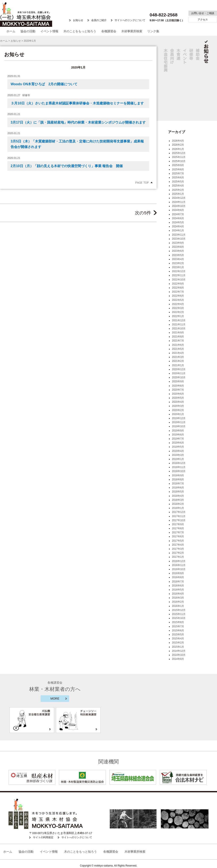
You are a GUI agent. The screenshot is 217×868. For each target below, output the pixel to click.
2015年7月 (178, 626)
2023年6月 (178, 251)
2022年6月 (178, 296)
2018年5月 (178, 492)
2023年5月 (178, 255)
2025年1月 (178, 194)
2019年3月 (178, 455)
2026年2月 (178, 145)
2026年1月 (178, 149)
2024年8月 (178, 210)
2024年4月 (178, 226)
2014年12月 (179, 651)
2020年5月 (178, 398)
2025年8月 (178, 169)
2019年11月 (179, 422)
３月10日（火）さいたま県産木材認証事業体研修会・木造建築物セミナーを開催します (77, 103)
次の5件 (146, 213)
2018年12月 (179, 463)
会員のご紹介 (99, 20)
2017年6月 (178, 536)
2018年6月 (178, 488)
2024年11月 (179, 202)
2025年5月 (178, 182)
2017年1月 (178, 557)
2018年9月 (178, 475)
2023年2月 (178, 263)
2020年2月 (178, 410)
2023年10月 (179, 239)
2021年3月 (178, 357)
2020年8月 (178, 386)
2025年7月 (178, 174)
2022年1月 (178, 316)
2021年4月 (178, 353)
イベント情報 (49, 31)
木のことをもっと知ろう (80, 31)
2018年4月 (178, 496)
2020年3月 (178, 406)
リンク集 (153, 31)
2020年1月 (178, 414)
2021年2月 (178, 361)
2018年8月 (178, 480)
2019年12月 (179, 418)
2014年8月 (178, 659)
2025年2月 (178, 190)
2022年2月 (178, 312)
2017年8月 (178, 528)
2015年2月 (178, 643)
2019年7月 (178, 439)
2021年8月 (178, 337)
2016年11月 (179, 565)
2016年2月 (178, 602)
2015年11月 (179, 614)
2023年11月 (179, 235)
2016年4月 (178, 594)
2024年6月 (178, 218)
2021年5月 (178, 349)
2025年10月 (179, 161)
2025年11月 (179, 157)
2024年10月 (179, 206)
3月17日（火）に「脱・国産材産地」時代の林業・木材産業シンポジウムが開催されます (78, 122)
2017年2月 (178, 553)
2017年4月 (178, 545)
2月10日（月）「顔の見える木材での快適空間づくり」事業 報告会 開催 (67, 166)
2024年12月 (179, 198)
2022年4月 (178, 304)
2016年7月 (178, 582)
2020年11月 (179, 373)
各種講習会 (109, 31)
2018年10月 (179, 471)
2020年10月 (179, 377)
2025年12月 (179, 153)
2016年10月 (179, 569)
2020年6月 (178, 394)
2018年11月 (179, 467)
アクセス (203, 20)
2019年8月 (178, 435)
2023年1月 (178, 267)
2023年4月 (178, 259)
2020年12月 (179, 369)
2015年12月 (179, 610)
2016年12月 (179, 561)
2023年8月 (178, 247)
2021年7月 (178, 341)
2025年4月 (178, 186)
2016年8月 (178, 577)
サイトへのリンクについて (130, 20)
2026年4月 (178, 141)
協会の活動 (28, 31)
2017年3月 (178, 549)
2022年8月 (178, 288)
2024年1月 (178, 231)
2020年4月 (178, 402)
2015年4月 (178, 639)
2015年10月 (179, 618)
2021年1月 (178, 365)
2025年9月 (178, 165)
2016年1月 (178, 606)
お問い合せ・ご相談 (203, 13)
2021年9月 (178, 333)
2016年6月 (178, 586)
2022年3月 (178, 308)
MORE (55, 699)
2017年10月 (179, 520)
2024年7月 (178, 214)
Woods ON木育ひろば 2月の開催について (44, 84)
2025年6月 (178, 178)
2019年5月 (178, 447)
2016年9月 (178, 573)
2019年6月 (178, 443)
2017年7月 (178, 532)
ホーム (11, 31)
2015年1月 (178, 647)
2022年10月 (179, 280)
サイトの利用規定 (43, 837)
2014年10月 (179, 655)
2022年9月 (178, 284)
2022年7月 (178, 292)
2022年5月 (178, 300)
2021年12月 (179, 320)
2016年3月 (178, 598)
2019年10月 (179, 426)
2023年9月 (178, 243)
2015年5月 (178, 635)
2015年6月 (178, 630)
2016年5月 (178, 590)
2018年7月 (178, 484)
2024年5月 (178, 222)
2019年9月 (178, 431)
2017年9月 (178, 524)
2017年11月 (179, 516)
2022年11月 (179, 275)
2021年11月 (179, 324)
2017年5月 (178, 541)
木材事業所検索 (132, 31)
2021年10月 (179, 329)
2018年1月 (178, 508)
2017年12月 (179, 512)
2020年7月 (178, 390)
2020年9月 (178, 381)
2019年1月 (178, 459)
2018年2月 (178, 504)
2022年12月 (179, 271)
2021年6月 (178, 345)
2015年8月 (178, 622)
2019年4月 (178, 451)
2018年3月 (178, 500)
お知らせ (78, 20)
